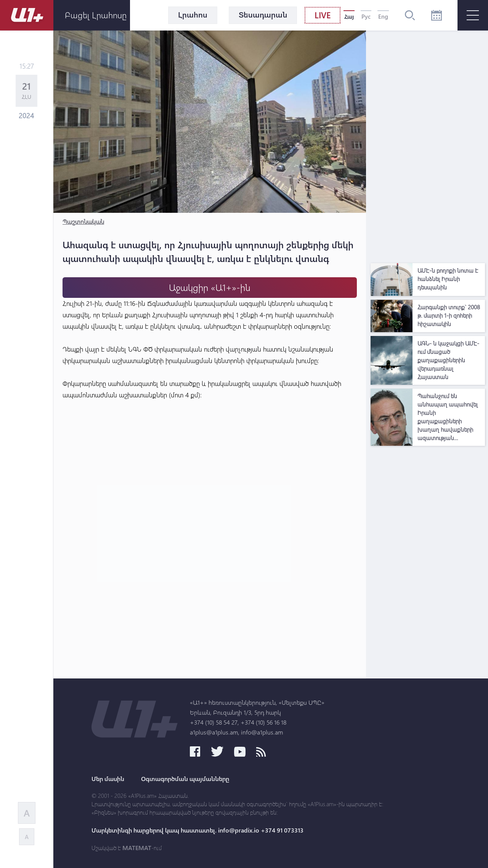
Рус (366, 16)
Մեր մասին (108, 779)
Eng (383, 16)
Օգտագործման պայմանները (185, 779)
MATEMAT (137, 848)
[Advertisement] (428, 145)
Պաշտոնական (83, 221)
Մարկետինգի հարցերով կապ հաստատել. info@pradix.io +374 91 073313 (197, 830)
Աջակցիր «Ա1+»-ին (210, 287)
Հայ (349, 16)
